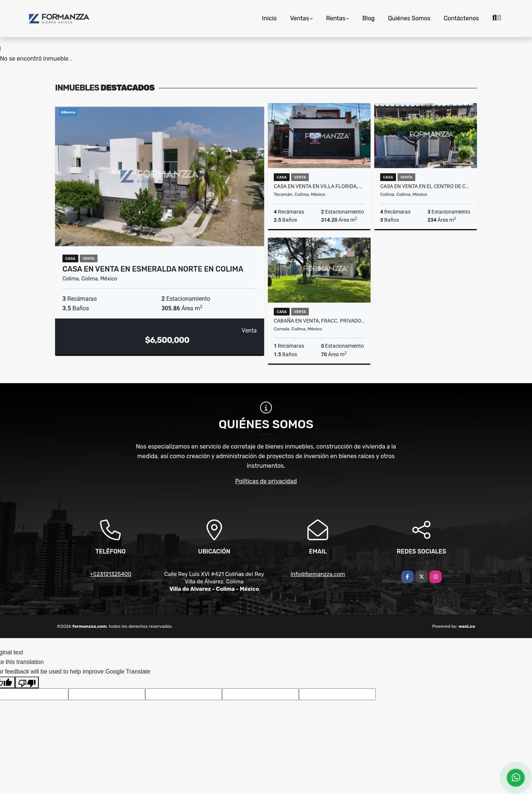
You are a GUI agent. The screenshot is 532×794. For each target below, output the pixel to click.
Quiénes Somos (409, 18)
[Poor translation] (27, 682)
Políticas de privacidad (266, 481)
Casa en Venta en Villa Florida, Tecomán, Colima (319, 186)
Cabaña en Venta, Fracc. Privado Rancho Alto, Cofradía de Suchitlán (319, 321)
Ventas (299, 18)
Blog (369, 18)
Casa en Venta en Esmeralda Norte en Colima (153, 269)
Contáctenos (461, 18)
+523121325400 (111, 574)
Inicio (269, 18)
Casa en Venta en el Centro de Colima (426, 186)
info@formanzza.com (318, 574)
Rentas (336, 18)
